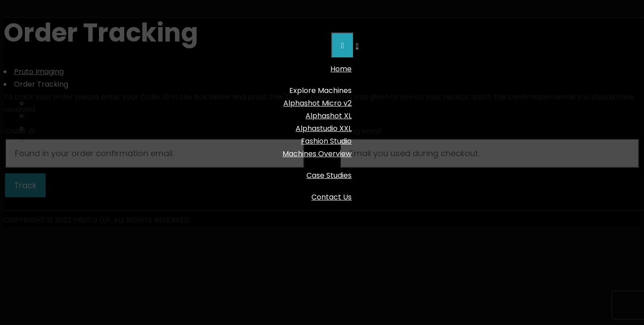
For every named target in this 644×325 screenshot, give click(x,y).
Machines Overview (317, 154)
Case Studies (329, 175)
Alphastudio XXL (324, 128)
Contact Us (331, 197)
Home (341, 69)
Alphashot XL (329, 116)
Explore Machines (320, 91)
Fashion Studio (326, 141)
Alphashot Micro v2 (317, 103)
